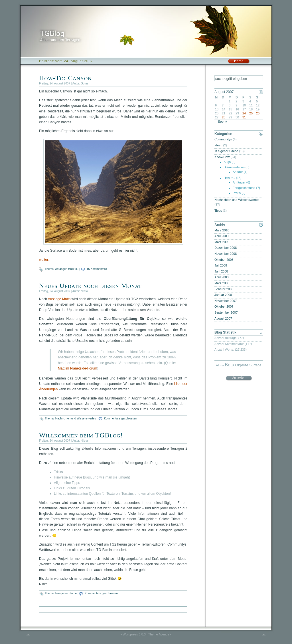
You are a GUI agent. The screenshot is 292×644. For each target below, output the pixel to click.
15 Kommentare (97, 269)
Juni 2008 (221, 271)
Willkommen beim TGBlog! (81, 435)
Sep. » (222, 122)
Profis (237, 193)
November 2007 (226, 301)
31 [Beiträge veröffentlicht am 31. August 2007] (244, 117)
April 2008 (222, 277)
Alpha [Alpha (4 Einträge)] (220, 365)
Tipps (218, 211)
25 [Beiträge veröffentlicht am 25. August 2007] (251, 113)
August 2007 (223, 318)
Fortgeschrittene (244, 188)
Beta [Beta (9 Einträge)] (230, 365)
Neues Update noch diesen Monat (90, 286)
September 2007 (226, 312)
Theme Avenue (159, 634)
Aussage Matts (59, 299)
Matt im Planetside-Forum (77, 368)
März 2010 (222, 230)
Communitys (223, 139)
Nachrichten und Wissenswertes (76, 418)
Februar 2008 (224, 289)
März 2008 (222, 283)
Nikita (84, 291)
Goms (85, 83)
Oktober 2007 (224, 306)
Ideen (218, 145)
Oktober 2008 (224, 260)
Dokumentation (234, 167)
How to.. (73, 269)
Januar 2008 (223, 295)
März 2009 (222, 242)
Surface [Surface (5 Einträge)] (255, 365)
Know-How (222, 157)
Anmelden (239, 378)
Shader (238, 172)
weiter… (45, 260)
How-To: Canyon (65, 78)
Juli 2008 (221, 265)
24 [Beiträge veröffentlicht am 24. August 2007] (244, 113)
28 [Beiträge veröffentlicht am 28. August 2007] (224, 117)
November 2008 (226, 254)
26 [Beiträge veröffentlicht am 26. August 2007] (258, 113)
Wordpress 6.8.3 (134, 634)
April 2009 (222, 236)
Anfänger (61, 269)
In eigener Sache (66, 593)
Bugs (227, 162)
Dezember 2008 (226, 248)
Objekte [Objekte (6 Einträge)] (242, 365)
